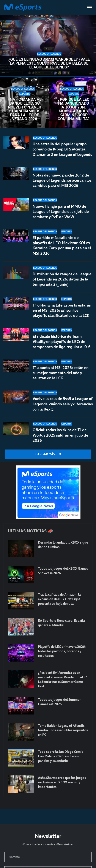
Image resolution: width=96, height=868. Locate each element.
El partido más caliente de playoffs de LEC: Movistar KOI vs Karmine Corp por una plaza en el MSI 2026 (62, 245)
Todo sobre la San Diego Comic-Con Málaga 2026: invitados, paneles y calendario (61, 756)
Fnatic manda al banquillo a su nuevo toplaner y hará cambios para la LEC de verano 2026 (24, 109)
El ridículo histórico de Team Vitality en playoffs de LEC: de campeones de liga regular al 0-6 (62, 343)
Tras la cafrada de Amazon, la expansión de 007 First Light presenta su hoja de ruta (59, 599)
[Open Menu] (90, 8)
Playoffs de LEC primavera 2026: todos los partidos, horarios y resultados (62, 651)
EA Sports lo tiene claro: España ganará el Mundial (61, 623)
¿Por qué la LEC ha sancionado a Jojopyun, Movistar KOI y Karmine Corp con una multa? (74, 109)
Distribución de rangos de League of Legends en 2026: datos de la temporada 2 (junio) (62, 281)
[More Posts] (48, 454)
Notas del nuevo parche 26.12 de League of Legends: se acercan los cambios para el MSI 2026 (62, 180)
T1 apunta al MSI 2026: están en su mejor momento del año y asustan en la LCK (61, 373)
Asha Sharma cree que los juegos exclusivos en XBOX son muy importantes (62, 782)
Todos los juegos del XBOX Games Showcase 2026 (63, 571)
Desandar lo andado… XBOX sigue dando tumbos (63, 545)
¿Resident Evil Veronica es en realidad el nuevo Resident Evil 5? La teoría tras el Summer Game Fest (62, 679)
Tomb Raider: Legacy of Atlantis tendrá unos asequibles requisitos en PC (63, 730)
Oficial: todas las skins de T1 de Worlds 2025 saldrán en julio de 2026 (60, 435)
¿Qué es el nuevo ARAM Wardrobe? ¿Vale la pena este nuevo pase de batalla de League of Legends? (49, 63)
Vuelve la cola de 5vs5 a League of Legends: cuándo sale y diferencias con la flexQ (63, 404)
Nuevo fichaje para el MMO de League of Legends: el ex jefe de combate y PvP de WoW (61, 212)
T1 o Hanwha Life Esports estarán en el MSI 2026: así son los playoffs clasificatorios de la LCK (62, 312)
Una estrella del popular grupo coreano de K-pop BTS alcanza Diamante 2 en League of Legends (62, 149)
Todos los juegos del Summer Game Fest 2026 (59, 702)
